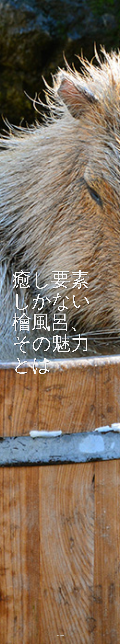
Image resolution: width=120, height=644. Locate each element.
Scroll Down (60, 636)
